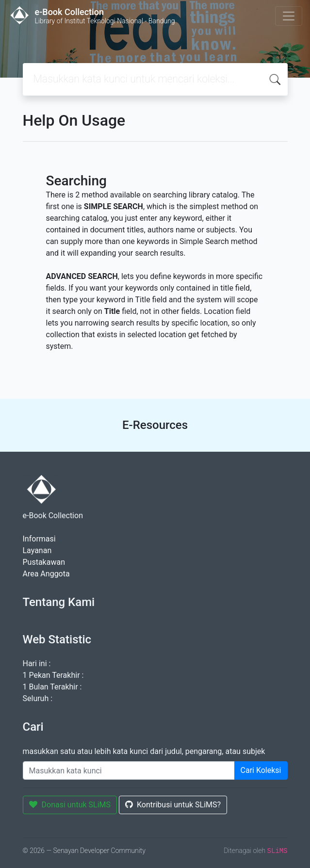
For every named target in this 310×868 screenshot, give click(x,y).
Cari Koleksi (261, 770)
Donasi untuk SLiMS (70, 805)
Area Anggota (46, 574)
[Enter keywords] (129, 770)
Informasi (39, 539)
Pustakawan (44, 562)
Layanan (37, 550)
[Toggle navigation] (289, 16)
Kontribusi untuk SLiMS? (173, 805)
